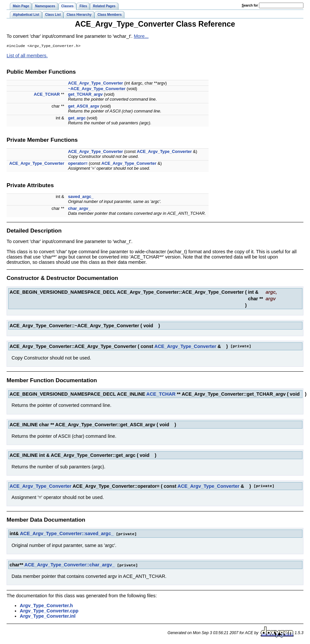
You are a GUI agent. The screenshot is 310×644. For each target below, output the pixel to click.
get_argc (77, 119)
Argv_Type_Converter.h (46, 606)
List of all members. (27, 56)
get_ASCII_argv (84, 107)
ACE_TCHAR (47, 95)
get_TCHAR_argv (85, 95)
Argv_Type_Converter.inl (48, 616)
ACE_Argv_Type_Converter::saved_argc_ (67, 534)
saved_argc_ (81, 197)
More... (141, 36)
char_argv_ (79, 209)
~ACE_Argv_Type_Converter (97, 89)
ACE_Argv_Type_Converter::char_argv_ (70, 565)
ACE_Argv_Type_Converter (95, 84)
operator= (78, 164)
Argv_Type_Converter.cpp (49, 611)
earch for (250, 5)
